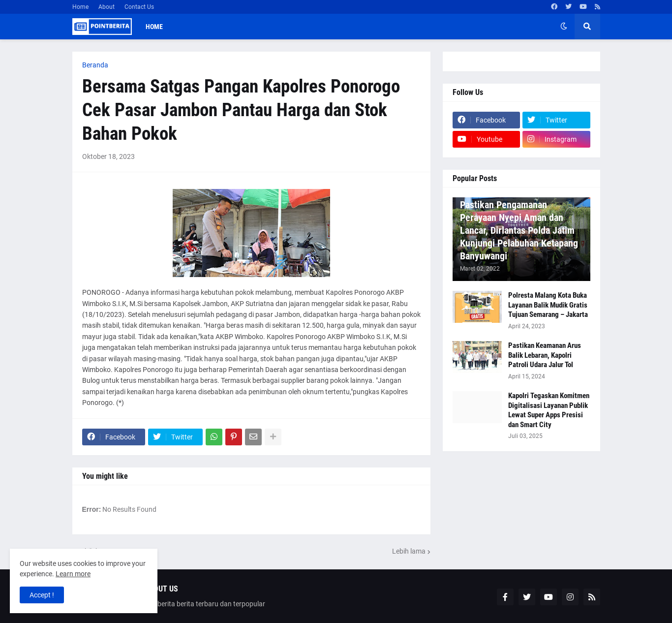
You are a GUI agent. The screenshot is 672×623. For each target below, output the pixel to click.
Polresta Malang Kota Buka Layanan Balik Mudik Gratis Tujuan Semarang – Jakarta (548, 305)
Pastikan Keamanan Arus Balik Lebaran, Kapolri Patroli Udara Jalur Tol (545, 355)
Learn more (73, 574)
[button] (564, 27)
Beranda (95, 65)
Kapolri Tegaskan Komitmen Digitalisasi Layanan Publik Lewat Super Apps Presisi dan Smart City (549, 410)
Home (80, 7)
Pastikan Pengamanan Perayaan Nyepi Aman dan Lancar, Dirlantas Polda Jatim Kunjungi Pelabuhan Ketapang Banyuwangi (519, 230)
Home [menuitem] (154, 27)
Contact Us (139, 7)
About (107, 7)
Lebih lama (409, 551)
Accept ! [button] (42, 595)
